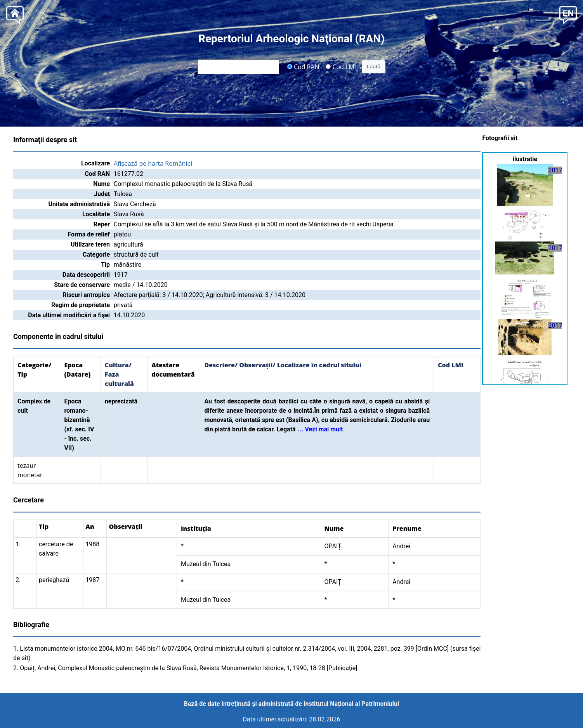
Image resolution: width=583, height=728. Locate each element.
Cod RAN (303, 66)
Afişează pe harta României (153, 163)
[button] (568, 14)
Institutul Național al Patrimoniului (351, 704)
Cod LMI (341, 66)
